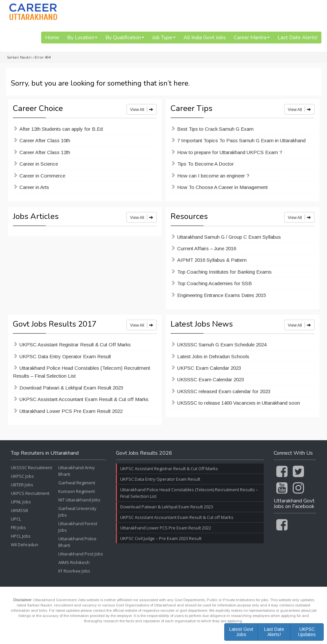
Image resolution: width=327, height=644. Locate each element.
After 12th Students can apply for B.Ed (61, 129)
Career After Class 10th (45, 140)
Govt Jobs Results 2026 (144, 453)
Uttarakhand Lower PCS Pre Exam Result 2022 (71, 411)
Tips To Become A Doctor (205, 164)
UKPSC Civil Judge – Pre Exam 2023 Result (161, 538)
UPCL (16, 519)
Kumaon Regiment (77, 491)
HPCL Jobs (21, 536)
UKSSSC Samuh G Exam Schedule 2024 (222, 345)
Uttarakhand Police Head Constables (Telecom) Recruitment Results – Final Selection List (82, 372)
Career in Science (39, 164)
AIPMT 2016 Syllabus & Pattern (212, 260)
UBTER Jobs (22, 485)
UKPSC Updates (307, 632)
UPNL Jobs (21, 502)
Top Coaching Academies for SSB (215, 283)
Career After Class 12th (45, 152)
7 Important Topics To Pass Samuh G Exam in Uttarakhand (241, 140)
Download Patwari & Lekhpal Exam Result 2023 (71, 388)
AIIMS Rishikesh (74, 562)
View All (142, 109)
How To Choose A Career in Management (222, 187)
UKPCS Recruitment (30, 493)
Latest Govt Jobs (241, 632)
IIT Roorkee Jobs (74, 571)
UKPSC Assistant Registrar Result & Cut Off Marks (75, 345)
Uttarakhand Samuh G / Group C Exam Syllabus (229, 237)
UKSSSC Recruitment (31, 468)
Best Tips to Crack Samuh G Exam (215, 129)
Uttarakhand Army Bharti (77, 471)
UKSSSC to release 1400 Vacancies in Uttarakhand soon (239, 403)
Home (52, 38)
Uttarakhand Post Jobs (81, 554)
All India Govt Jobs (205, 38)
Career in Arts (34, 187)
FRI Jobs (18, 527)
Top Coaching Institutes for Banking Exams (224, 272)
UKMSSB (19, 510)
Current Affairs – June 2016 (207, 248)
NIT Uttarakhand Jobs (79, 500)
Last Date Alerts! (298, 38)
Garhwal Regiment (77, 483)
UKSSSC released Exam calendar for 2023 (224, 391)
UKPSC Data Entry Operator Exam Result (65, 356)
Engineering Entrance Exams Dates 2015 (222, 295)
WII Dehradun (25, 545)
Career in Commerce (42, 176)
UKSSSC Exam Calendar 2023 (211, 379)
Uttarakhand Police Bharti (77, 542)
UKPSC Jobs (22, 476)
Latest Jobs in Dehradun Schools (213, 356)
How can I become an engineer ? (213, 176)
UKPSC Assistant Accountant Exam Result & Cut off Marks (84, 399)
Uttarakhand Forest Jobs (78, 527)
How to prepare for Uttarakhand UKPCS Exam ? (230, 152)
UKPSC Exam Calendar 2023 (209, 368)
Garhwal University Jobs (77, 512)
